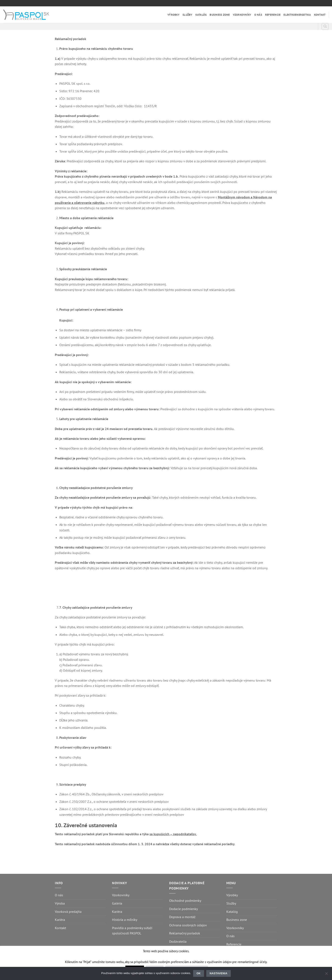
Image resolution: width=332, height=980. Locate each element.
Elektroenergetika (297, 15)
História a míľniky (125, 920)
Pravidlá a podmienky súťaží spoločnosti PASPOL (132, 931)
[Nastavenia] (326, 975)
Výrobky (174, 15)
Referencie (273, 15)
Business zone (220, 15)
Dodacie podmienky (183, 909)
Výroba (60, 903)
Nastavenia (219, 973)
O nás (258, 15)
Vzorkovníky (242, 15)
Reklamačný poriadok (185, 933)
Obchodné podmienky (185, 901)
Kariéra (60, 920)
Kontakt (320, 15)
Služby (187, 15)
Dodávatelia (178, 941)
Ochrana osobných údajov (188, 925)
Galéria (117, 903)
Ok (199, 973)
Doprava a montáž (182, 917)
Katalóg (201, 15)
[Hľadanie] (325, 26)
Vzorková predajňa (68, 912)
